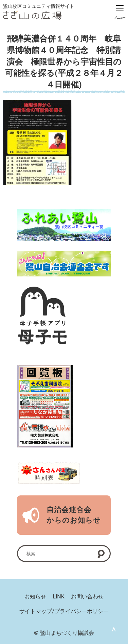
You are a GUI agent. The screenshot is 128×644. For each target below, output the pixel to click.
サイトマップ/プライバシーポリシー (64, 611)
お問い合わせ (87, 597)
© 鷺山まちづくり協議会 (64, 633)
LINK (58, 597)
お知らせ (35, 597)
